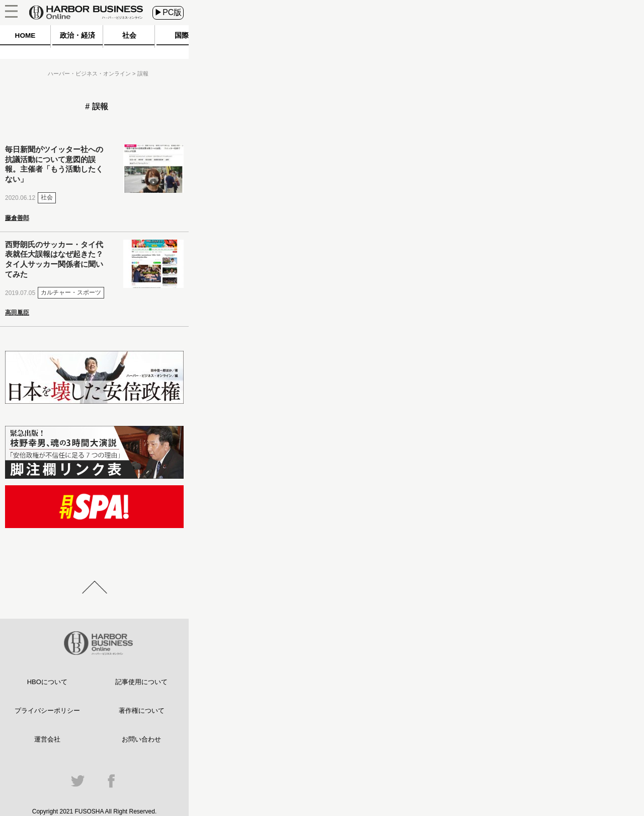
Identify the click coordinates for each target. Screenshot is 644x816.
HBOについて (47, 682)
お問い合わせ (141, 739)
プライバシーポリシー (47, 711)
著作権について (142, 711)
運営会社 (47, 739)
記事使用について (141, 682)
